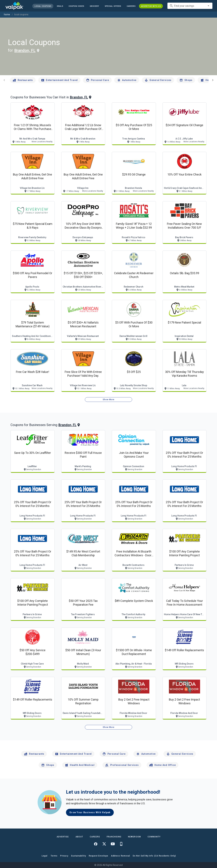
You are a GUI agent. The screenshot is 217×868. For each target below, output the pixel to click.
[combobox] (190, 6)
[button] (113, 6)
